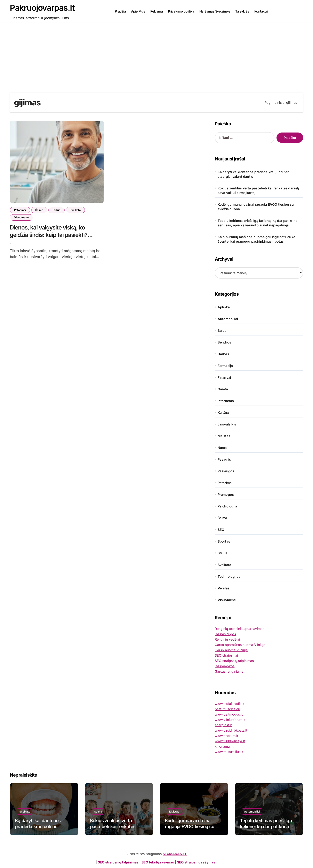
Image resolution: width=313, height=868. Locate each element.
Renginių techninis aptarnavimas (239, 629)
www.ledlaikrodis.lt (230, 704)
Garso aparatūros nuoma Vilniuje (240, 645)
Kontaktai (261, 11)
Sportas (224, 541)
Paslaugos (226, 471)
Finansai (224, 377)
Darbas (223, 354)
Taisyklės (242, 11)
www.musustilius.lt (229, 752)
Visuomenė (21, 217)
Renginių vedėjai (227, 639)
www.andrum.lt (226, 736)
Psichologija (227, 506)
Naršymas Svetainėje (215, 11)
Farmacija (225, 366)
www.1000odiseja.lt (230, 741)
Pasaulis (224, 459)
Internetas (226, 401)
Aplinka (224, 307)
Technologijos (229, 576)
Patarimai (20, 210)
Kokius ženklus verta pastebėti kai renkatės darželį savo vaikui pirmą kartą (258, 190)
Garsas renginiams (229, 671)
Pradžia (120, 11)
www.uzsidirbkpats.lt (231, 730)
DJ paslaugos (225, 634)
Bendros (224, 342)
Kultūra (223, 413)
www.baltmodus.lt (229, 714)
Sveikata (76, 210)
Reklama (157, 11)
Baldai (223, 331)
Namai (223, 448)
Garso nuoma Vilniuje (231, 650)
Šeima (39, 210)
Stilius (57, 210)
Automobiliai (228, 319)
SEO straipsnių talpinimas (234, 661)
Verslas (224, 588)
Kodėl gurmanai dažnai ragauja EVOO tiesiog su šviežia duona (256, 207)
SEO (221, 530)
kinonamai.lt (224, 746)
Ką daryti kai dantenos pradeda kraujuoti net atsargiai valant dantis (253, 174)
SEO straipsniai (226, 655)
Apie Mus (138, 11)
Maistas (224, 436)
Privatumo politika (181, 11)
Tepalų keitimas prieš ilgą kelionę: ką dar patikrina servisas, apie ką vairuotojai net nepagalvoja (258, 223)
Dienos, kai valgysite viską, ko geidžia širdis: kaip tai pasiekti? (49, 233)
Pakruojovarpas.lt (42, 8)
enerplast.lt (223, 725)
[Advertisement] (156, 54)
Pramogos (226, 495)
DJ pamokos (225, 666)
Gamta (223, 389)
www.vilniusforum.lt (230, 720)
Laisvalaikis (227, 424)
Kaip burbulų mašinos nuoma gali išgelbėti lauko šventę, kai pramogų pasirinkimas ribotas (256, 239)
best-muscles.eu (227, 709)
